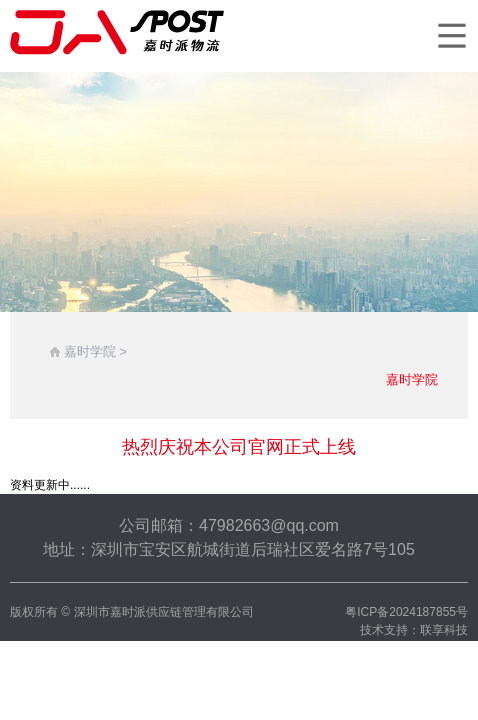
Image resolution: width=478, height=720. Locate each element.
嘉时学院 (412, 379)
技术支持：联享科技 (414, 630)
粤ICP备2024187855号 (406, 612)
